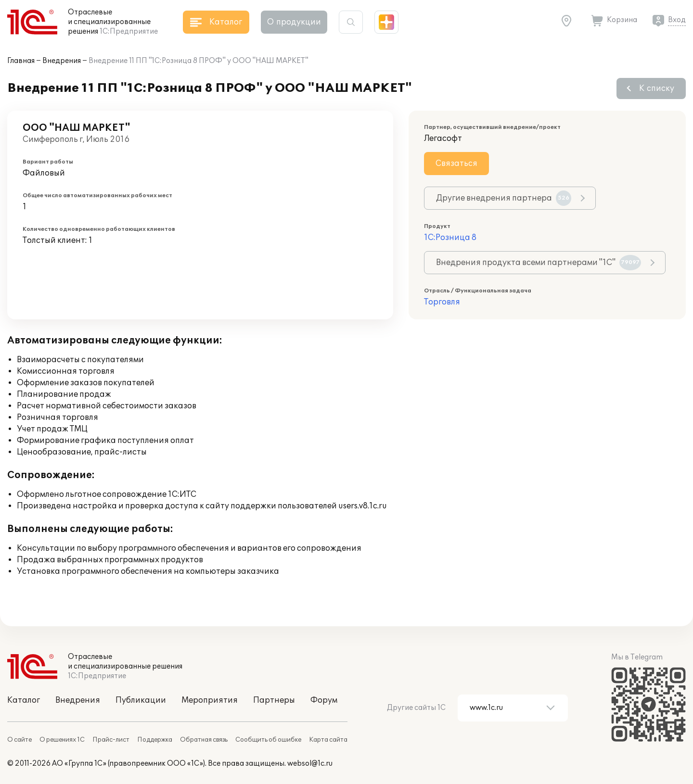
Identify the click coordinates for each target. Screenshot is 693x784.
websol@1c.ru (310, 764)
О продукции (294, 22)
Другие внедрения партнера (504, 198)
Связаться (456, 164)
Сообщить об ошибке (268, 740)
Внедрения (62, 61)
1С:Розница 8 (450, 238)
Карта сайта (328, 740)
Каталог (24, 700)
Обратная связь (204, 740)
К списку (657, 89)
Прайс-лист (111, 740)
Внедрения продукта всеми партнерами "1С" (539, 263)
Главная (21, 61)
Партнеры (274, 700)
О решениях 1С (62, 740)
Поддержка (155, 740)
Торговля (442, 302)
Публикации (141, 700)
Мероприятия (210, 700)
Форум (324, 700)
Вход (677, 20)
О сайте (19, 740)
